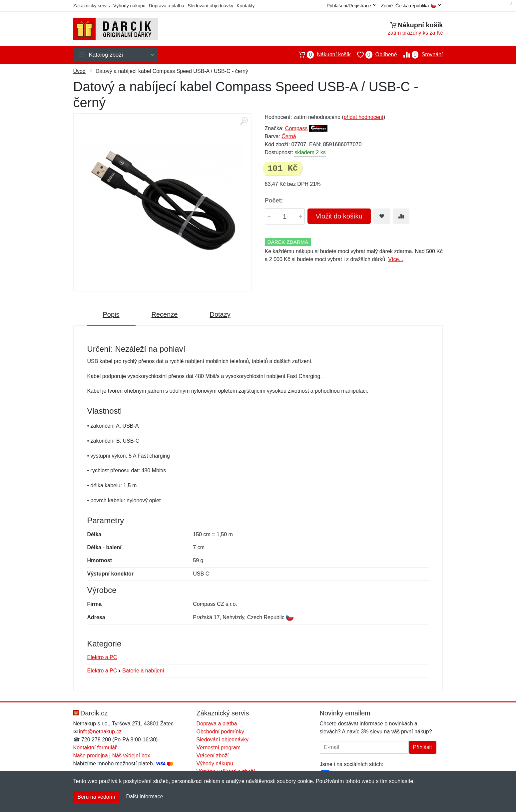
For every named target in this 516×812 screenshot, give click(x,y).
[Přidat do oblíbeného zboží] (382, 216)
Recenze (165, 314)
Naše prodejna (91, 756)
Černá (289, 136)
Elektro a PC (102, 657)
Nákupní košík (321, 55)
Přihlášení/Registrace (351, 6)
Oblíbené (374, 55)
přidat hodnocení (364, 117)
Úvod (79, 71)
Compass (296, 128)
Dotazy (220, 314)
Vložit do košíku (339, 216)
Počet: (274, 201)
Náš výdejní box (131, 756)
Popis (111, 314)
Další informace (144, 797)
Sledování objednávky (210, 6)
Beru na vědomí (96, 797)
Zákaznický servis (92, 6)
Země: (411, 6)
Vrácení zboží (213, 756)
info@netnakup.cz (100, 732)
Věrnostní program (219, 748)
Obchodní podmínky (220, 732)
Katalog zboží (116, 55)
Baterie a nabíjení (143, 671)
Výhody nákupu (129, 6)
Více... (396, 259)
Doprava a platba (167, 6)
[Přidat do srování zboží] (401, 216)
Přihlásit (423, 747)
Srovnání (420, 55)
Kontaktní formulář (95, 748)
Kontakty (246, 6)
